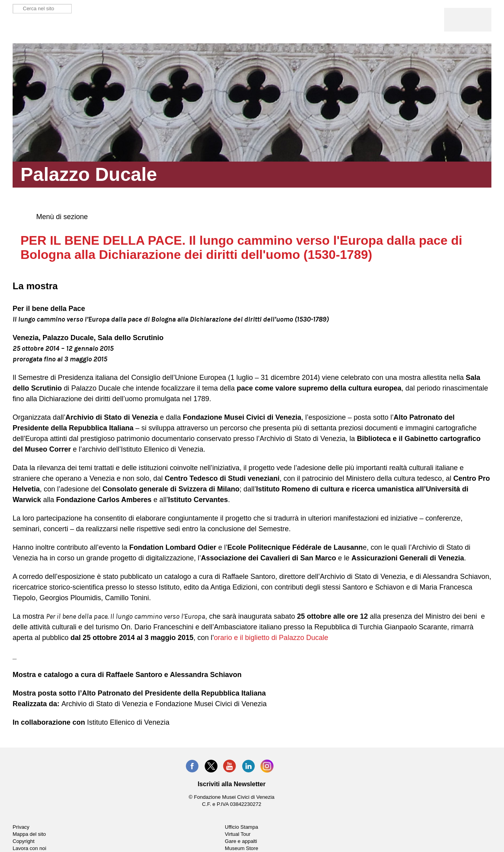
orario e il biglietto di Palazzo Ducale (271, 638)
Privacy (21, 827)
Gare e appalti (241, 841)
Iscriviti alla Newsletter (232, 784)
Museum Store (242, 848)
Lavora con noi (29, 848)
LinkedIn (248, 766)
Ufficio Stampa (241, 827)
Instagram (267, 766)
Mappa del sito (29, 834)
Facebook (192, 766)
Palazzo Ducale (49, 28)
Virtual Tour (238, 834)
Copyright (24, 841)
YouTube (230, 766)
